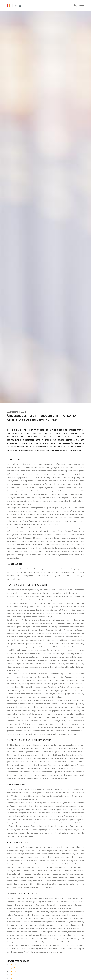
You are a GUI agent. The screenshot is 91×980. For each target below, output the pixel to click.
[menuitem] (74, 6)
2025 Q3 (13, 971)
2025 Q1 (13, 978)
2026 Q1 (13, 965)
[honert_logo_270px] (38, 6)
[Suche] (74, 6)
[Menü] (80, 6)
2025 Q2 (13, 975)
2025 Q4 (13, 968)
